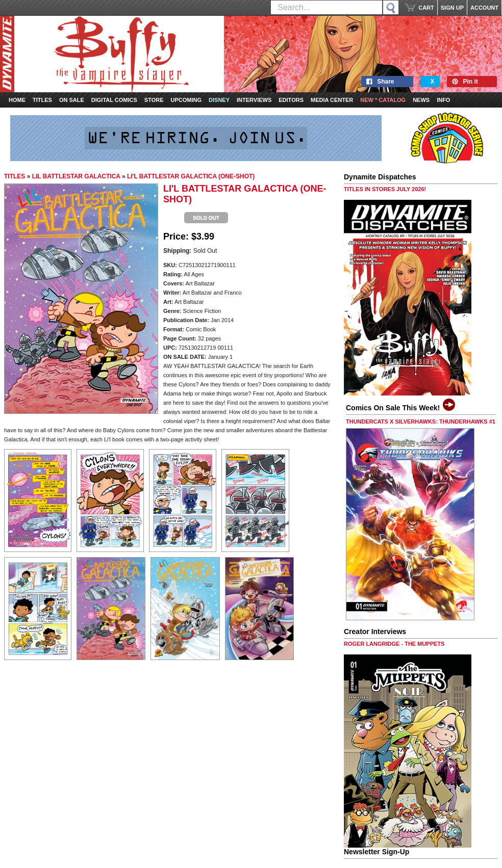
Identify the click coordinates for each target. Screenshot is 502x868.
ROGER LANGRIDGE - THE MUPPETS (394, 644)
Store (154, 100)
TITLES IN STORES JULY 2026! (385, 189)
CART (426, 8)
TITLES (15, 176)
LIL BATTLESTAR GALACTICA (76, 176)
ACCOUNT (484, 8)
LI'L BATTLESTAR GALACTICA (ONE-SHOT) (191, 176)
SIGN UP (452, 8)
